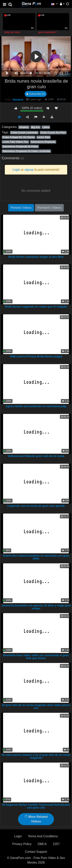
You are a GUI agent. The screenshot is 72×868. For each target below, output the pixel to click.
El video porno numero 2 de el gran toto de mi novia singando (36, 756)
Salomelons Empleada (43, 142)
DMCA (42, 844)
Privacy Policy (22, 844)
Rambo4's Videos (49, 208)
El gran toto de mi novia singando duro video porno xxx (36, 707)
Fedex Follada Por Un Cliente (19, 137)
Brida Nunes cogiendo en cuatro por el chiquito (36, 307)
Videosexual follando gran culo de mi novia (36, 456)
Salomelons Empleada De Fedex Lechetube (26, 151)
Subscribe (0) (36, 94)
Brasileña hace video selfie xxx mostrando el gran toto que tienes (36, 657)
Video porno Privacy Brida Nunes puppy (36, 356)
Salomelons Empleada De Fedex (20, 147)
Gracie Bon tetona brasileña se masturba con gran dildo (36, 557)
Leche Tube (44, 137)
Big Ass (36, 127)
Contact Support (36, 852)
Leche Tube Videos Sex (15, 142)
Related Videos (21, 208)
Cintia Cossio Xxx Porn (53, 133)
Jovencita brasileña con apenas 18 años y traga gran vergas (36, 607)
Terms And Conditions (43, 836)
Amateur (24, 127)
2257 (56, 844)
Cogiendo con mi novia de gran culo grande (36, 506)
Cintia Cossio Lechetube (24, 133)
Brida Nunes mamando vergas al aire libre (36, 257)
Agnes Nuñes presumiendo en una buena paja (36, 406)
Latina (46, 127)
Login (18, 836)
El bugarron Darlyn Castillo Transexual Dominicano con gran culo (36, 806)
